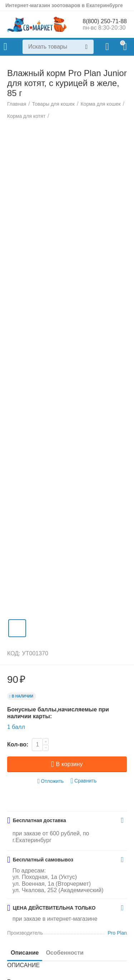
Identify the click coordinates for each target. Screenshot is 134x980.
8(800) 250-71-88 (105, 21)
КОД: (14, 653)
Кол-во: (18, 744)
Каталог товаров (5, 47)
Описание (25, 953)
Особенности (64, 953)
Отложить (51, 781)
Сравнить (84, 781)
